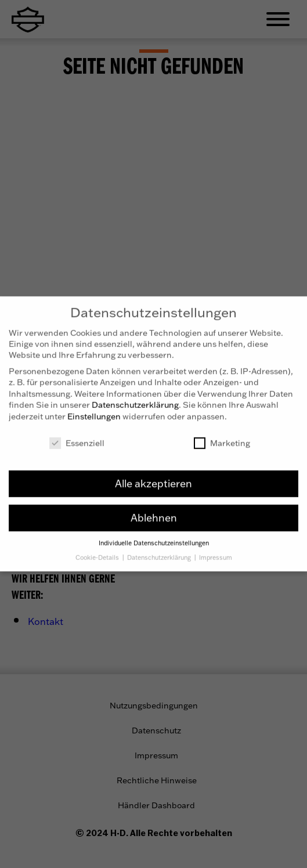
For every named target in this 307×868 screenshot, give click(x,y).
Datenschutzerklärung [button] (160, 551)
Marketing (222, 436)
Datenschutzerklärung (135, 398)
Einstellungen (94, 409)
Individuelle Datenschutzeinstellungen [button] (154, 537)
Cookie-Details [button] (98, 551)
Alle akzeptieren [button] (153, 477)
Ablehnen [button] (154, 511)
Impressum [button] (216, 551)
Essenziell (77, 436)
